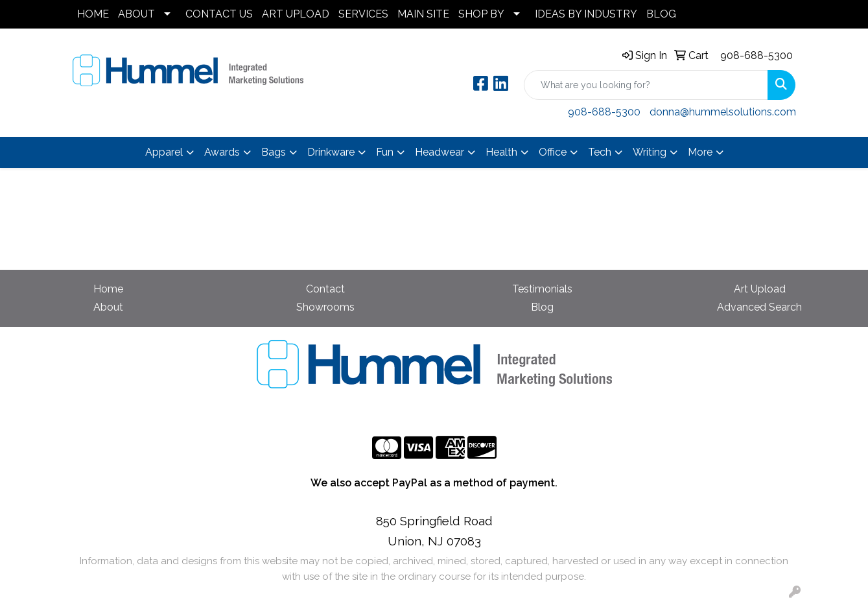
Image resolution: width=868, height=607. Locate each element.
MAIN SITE (423, 14)
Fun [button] (385, 152)
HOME (93, 14)
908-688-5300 (757, 55)
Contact (325, 289)
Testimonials (542, 289)
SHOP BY (481, 14)
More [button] (700, 152)
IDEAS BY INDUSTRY (586, 14)
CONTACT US (219, 14)
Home (108, 289)
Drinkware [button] (331, 152)
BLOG (661, 14)
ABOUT (136, 14)
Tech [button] (600, 152)
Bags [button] (274, 152)
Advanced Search (759, 307)
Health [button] (501, 152)
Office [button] (553, 152)
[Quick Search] (646, 85)
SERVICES (363, 14)
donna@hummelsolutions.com (723, 112)
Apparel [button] (164, 152)
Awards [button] (222, 152)
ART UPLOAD (296, 14)
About (108, 307)
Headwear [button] (440, 152)
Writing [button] (650, 152)
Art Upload (760, 289)
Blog (542, 307)
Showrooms (325, 307)
